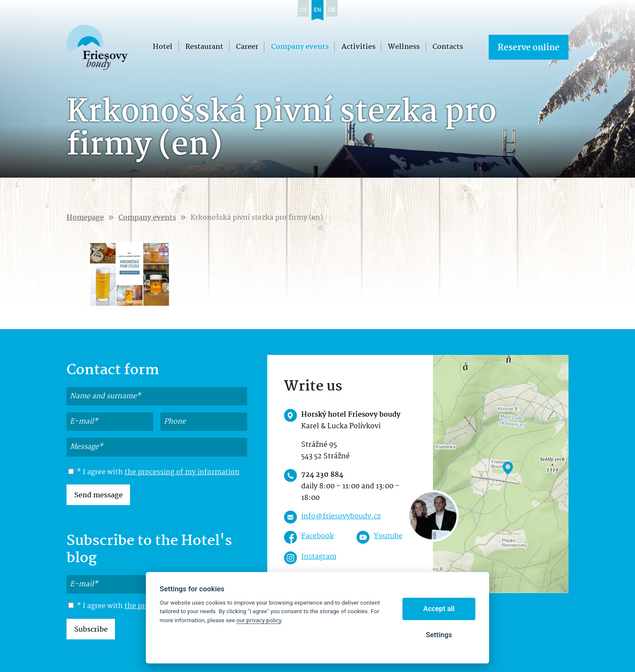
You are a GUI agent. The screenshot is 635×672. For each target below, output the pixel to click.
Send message (98, 495)
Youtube (388, 536)
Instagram (319, 557)
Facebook (317, 536)
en (317, 10)
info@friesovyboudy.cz (341, 516)
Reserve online (529, 48)
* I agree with (154, 472)
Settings (439, 635)
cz (303, 10)
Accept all (439, 609)
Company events (147, 218)
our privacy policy (259, 620)
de (332, 10)
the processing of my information (182, 472)
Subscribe (91, 630)
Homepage (85, 218)
